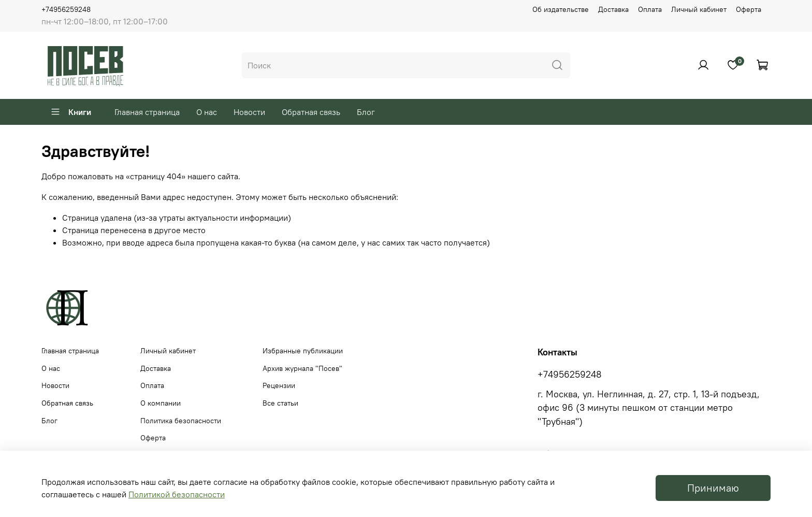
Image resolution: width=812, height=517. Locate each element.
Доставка (613, 9)
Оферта (749, 9)
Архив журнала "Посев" (302, 368)
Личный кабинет (699, 9)
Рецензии (279, 385)
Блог (366, 112)
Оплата (650, 9)
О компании (161, 403)
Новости (249, 112)
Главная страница (147, 112)
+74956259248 (66, 9)
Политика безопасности (181, 421)
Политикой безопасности (177, 494)
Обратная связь (311, 112)
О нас (207, 112)
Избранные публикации (303, 351)
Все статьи (280, 403)
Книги (71, 112)
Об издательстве (561, 9)
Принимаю (713, 488)
